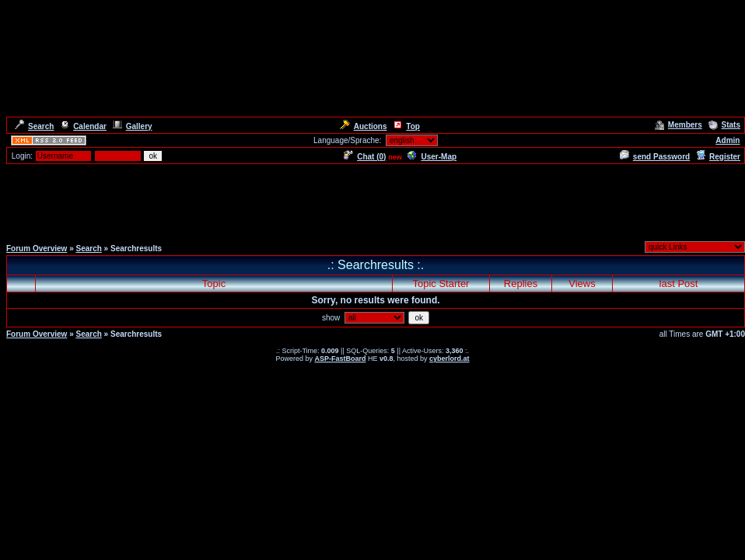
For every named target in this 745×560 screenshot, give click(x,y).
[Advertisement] (372, 201)
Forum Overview (37, 248)
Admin (728, 140)
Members (679, 125)
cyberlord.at (449, 359)
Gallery (133, 126)
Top (406, 126)
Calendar (83, 126)
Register (718, 157)
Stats (724, 125)
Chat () (365, 157)
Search (34, 126)
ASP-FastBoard (340, 359)
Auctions (364, 126)
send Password (655, 157)
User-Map (432, 157)
